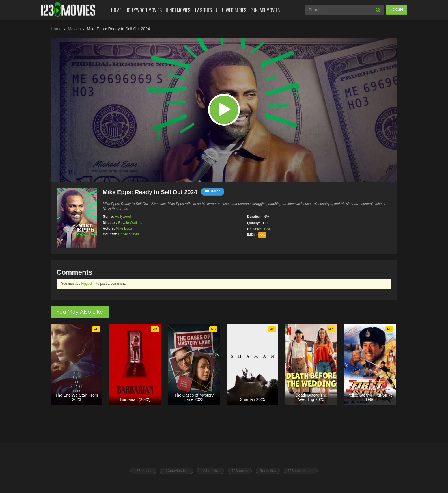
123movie (240, 471)
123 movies (210, 471)
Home (116, 10)
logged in (88, 284)
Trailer (213, 191)
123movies (143, 471)
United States (128, 234)
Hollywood (123, 217)
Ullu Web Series (231, 10)
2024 (266, 229)
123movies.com (301, 471)
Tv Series (203, 10)
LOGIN (397, 10)
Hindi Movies (178, 10)
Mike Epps (124, 228)
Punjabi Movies (265, 10)
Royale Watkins (130, 223)
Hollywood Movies (143, 10)
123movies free (177, 471)
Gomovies (268, 471)
